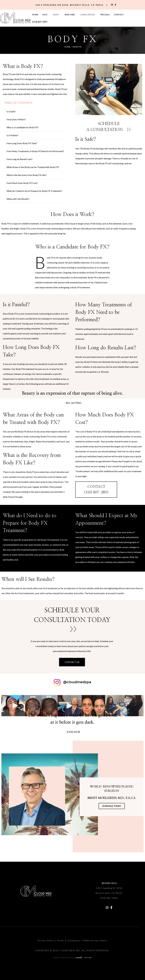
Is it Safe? (11, 111)
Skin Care (70, 15)
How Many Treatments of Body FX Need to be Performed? (35, 151)
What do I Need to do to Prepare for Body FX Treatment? (34, 191)
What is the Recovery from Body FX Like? (27, 175)
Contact (119, 15)
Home (35, 15)
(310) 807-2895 (40, 22)
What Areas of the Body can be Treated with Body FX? (33, 167)
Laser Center (88, 15)
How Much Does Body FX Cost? (22, 183)
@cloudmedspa (77, 682)
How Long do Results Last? (20, 159)
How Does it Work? (16, 119)
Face (45, 15)
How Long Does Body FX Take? (22, 143)
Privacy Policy (46, 941)
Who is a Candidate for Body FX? (22, 127)
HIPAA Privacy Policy (95, 941)
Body (56, 15)
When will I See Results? (18, 199)
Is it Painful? (12, 135)
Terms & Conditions (69, 941)
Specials (105, 15)
